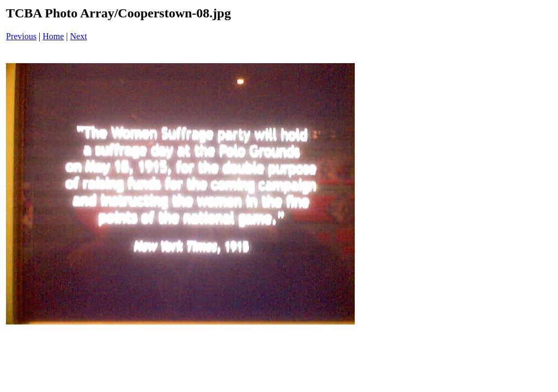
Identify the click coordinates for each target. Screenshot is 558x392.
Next (79, 36)
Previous (21, 36)
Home (53, 36)
